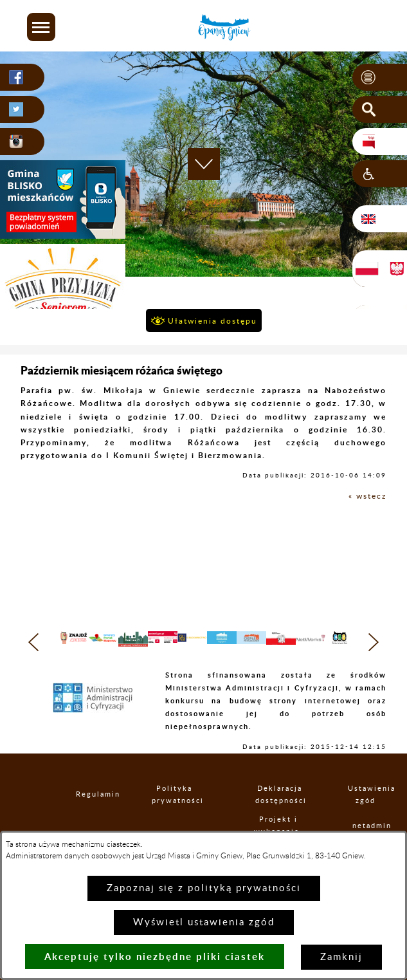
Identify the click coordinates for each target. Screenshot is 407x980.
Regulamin (87, 816)
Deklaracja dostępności (280, 816)
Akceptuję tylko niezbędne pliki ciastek (155, 957)
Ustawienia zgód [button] (365, 816)
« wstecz (367, 496)
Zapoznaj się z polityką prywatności (204, 888)
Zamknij (341, 957)
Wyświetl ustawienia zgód (204, 922)
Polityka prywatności (175, 816)
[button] (41, 27)
